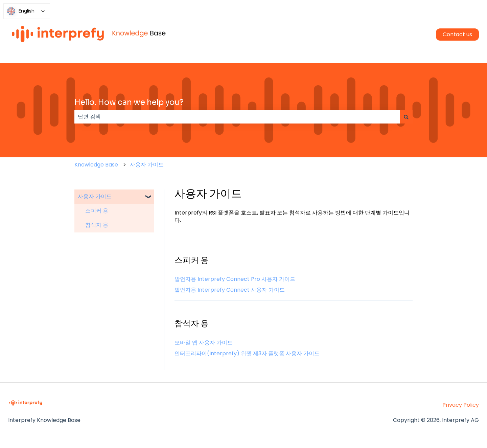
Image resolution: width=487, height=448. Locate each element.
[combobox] (237, 117)
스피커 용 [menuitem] (97, 211)
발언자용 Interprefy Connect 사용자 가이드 (230, 290)
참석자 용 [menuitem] (97, 225)
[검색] (406, 117)
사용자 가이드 (147, 165)
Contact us (457, 34)
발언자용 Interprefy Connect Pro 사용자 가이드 (235, 279)
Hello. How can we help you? (129, 102)
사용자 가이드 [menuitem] (95, 196)
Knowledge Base (96, 165)
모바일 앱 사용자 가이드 (204, 343)
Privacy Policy (461, 405)
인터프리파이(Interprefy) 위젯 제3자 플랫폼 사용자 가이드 (247, 353)
